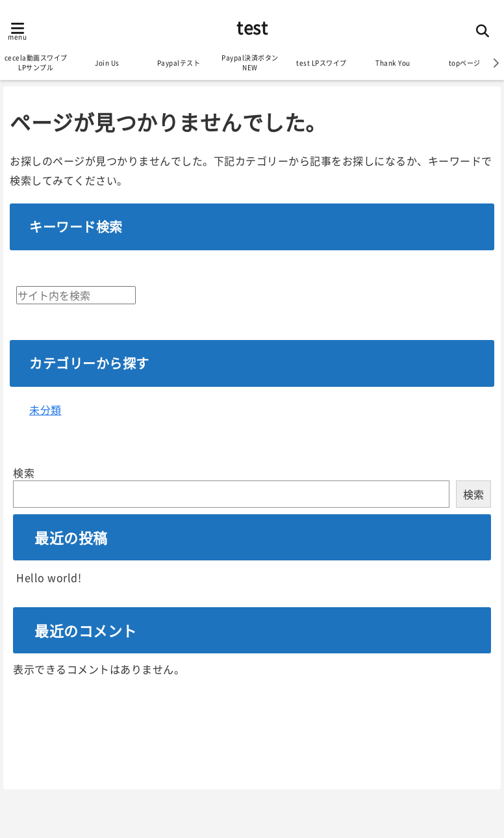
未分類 (45, 410)
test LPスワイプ (321, 63)
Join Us (107, 63)
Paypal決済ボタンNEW (250, 62)
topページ (465, 63)
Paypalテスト (179, 63)
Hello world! (49, 577)
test (252, 27)
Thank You (393, 63)
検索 (24, 473)
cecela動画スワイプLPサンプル (36, 62)
